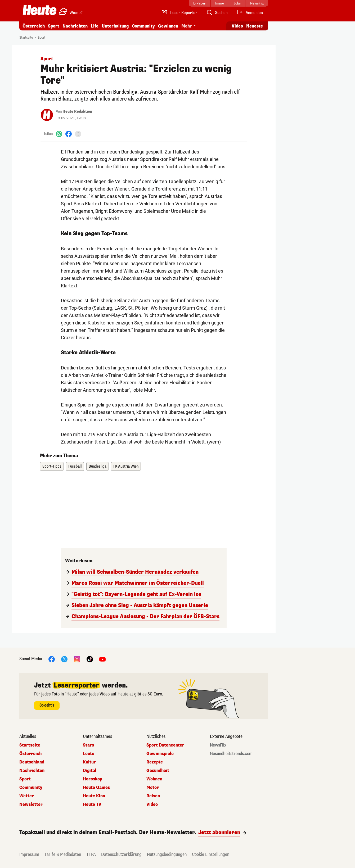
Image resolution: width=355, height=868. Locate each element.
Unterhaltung (115, 26)
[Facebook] (69, 134)
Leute (89, 754)
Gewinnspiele (160, 754)
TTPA (91, 854)
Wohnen (154, 779)
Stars (88, 745)
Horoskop (93, 779)
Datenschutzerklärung (121, 854)
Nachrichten (75, 26)
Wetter (27, 796)
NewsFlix (218, 745)
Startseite (26, 38)
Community (143, 26)
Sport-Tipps (52, 466)
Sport (54, 26)
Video (152, 804)
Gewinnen (168, 26)
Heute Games (96, 788)
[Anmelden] (250, 13)
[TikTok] (90, 659)
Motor (153, 788)
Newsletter (31, 804)
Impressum (29, 854)
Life (95, 26)
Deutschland (32, 762)
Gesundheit (158, 771)
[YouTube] (102, 659)
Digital (90, 771)
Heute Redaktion (77, 112)
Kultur (89, 762)
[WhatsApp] (59, 134)
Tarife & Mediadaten (63, 854)
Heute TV (92, 804)
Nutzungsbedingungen (167, 854)
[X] (64, 659)
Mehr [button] (187, 26)
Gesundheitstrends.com (231, 754)
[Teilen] (78, 134)
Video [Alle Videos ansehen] (237, 26)
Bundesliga (98, 466)
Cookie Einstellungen (211, 854)
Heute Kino (94, 796)
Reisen (153, 796)
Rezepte (155, 762)
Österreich (34, 26)
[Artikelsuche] (217, 13)
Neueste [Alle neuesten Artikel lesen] (255, 26)
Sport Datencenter (165, 745)
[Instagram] (77, 659)
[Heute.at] (40, 10)
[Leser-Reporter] (179, 13)
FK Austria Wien (126, 466)
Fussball (75, 466)
